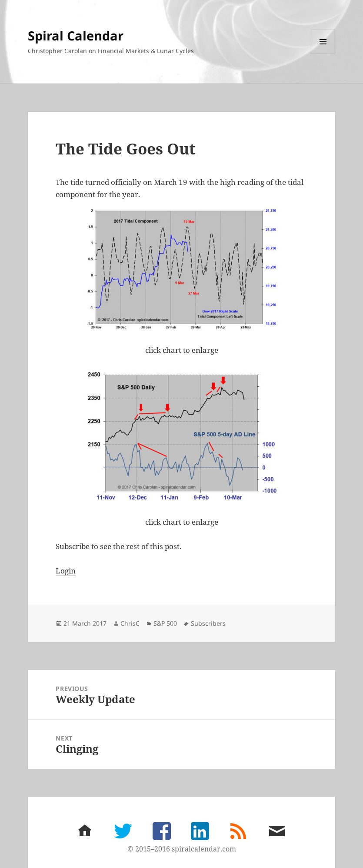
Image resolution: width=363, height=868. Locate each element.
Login (66, 571)
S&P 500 (165, 623)
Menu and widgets (323, 54)
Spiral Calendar (76, 35)
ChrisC (130, 623)
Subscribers (208, 623)
